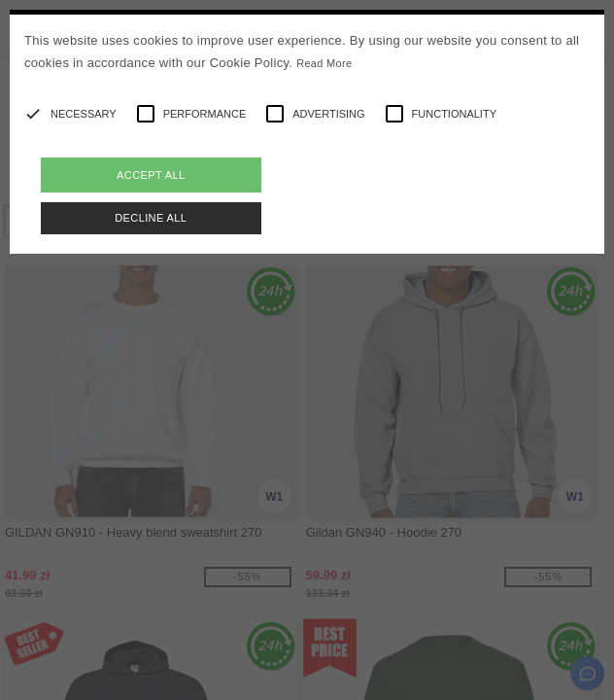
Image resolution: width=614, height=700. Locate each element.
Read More (324, 63)
